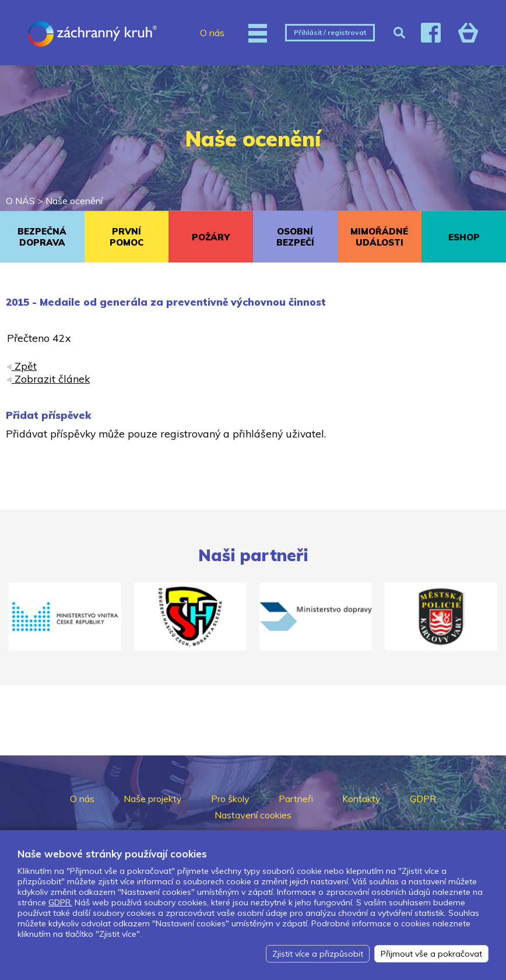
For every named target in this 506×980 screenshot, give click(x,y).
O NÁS (20, 201)
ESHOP (464, 237)
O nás (212, 33)
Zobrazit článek (48, 379)
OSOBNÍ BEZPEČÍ (295, 237)
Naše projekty (153, 799)
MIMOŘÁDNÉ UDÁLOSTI (379, 237)
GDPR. (60, 902)
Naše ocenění (74, 201)
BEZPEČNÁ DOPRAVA (42, 237)
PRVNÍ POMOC (126, 237)
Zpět (22, 366)
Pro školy (230, 799)
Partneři (296, 799)
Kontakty (361, 799)
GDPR (423, 799)
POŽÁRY (211, 237)
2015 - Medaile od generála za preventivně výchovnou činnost (166, 302)
